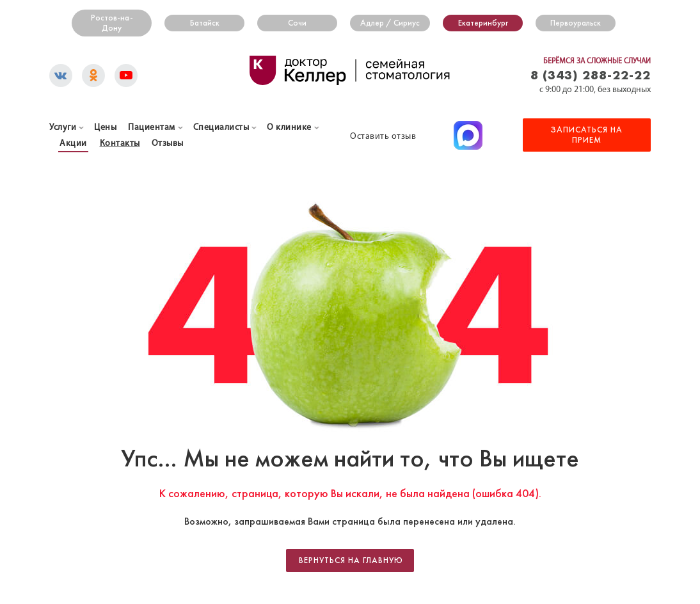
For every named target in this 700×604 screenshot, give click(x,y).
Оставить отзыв (383, 137)
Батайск (205, 23)
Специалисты (221, 128)
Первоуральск (576, 23)
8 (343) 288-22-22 (591, 75)
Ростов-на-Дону (112, 23)
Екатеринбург (483, 23)
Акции (73, 144)
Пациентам (152, 128)
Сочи (297, 23)
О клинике (289, 128)
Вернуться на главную (351, 560)
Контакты (120, 144)
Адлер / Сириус (390, 23)
